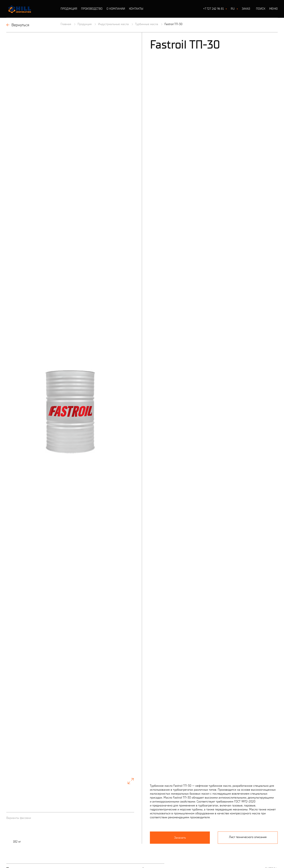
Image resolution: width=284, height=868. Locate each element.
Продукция (69, 9)
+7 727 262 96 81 (213, 9)
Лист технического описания (248, 788)
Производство (92, 9)
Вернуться (18, 25)
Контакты (136, 9)
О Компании (116, 9)
